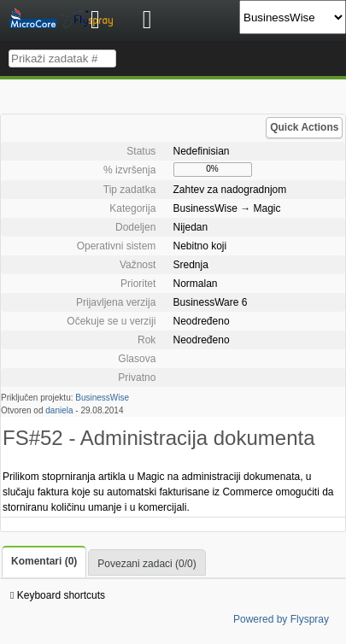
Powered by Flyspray (281, 619)
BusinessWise (102, 398)
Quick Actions (304, 127)
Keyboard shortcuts (58, 595)
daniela (59, 410)
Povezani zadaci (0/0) (147, 564)
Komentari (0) (44, 561)
